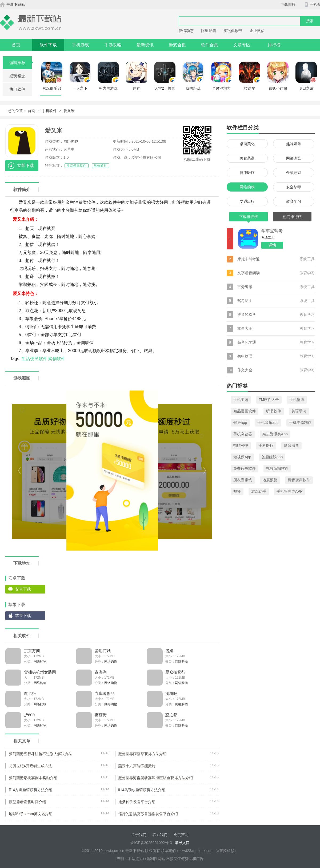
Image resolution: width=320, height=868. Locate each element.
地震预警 (270, 480)
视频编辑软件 (277, 468)
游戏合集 (177, 45)
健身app (240, 423)
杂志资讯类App (275, 434)
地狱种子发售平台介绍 (137, 802)
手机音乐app (268, 423)
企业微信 (257, 31)
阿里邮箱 (209, 31)
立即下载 (26, 166)
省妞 (169, 651)
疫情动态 (186, 31)
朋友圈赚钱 (243, 480)
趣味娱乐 (294, 144)
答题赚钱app (272, 457)
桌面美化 (247, 144)
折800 (29, 715)
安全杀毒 (294, 187)
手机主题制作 (300, 423)
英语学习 (299, 411)
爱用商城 (103, 651)
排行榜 (274, 45)
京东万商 (32, 651)
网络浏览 (294, 158)
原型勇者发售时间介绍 (27, 802)
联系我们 (160, 835)
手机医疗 (266, 445)
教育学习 (294, 201)
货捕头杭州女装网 (40, 672)
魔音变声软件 (299, 480)
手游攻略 (113, 45)
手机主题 (241, 400)
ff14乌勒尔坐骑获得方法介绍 (142, 790)
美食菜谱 (247, 158)
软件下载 (48, 45)
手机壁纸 (297, 400)
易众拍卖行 (175, 672)
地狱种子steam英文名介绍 (31, 814)
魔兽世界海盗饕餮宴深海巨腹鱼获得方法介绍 (155, 778)
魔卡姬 (30, 693)
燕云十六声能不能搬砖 (137, 766)
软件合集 (210, 45)
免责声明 (181, 835)
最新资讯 (145, 45)
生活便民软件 (77, 166)
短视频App (242, 457)
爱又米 (69, 111)
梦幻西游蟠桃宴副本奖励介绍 (33, 778)
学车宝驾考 (272, 231)
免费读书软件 (245, 468)
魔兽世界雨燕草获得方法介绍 (142, 754)
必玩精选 (17, 76)
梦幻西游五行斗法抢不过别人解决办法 (41, 754)
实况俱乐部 (233, 31)
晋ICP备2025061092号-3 (151, 843)
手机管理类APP (290, 491)
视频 (237, 491)
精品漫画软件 (245, 411)
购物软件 (101, 166)
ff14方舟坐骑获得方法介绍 (31, 790)
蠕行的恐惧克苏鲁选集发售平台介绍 (148, 814)
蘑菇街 (101, 715)
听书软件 (274, 411)
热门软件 (17, 89)
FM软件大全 (269, 400)
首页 (16, 45)
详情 (272, 245)
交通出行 (247, 201)
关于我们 (139, 835)
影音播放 (291, 445)
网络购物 (71, 141)
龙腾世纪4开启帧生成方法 (30, 766)
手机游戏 (81, 45)
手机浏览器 (243, 434)
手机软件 (49, 111)
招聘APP (241, 445)
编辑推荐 (21, 63)
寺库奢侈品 (105, 693)
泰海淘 (101, 672)
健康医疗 (247, 173)
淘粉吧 (171, 693)
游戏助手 (259, 491)
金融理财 (294, 173)
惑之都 (171, 715)
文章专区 (242, 45)
